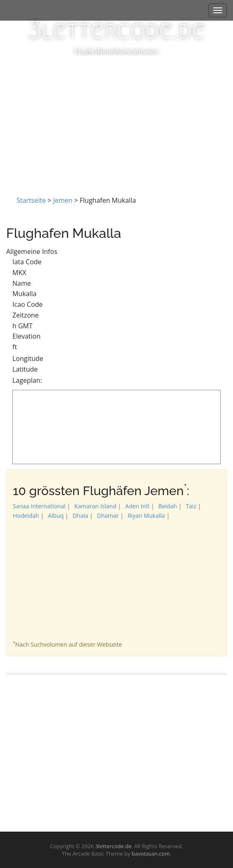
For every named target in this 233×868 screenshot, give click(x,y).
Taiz (191, 506)
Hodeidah (26, 516)
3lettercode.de (116, 30)
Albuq (56, 516)
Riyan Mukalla (146, 516)
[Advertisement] (116, 117)
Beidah (168, 506)
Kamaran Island (95, 506)
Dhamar (108, 516)
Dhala (80, 516)
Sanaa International (39, 506)
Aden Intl (137, 506)
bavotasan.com (151, 854)
